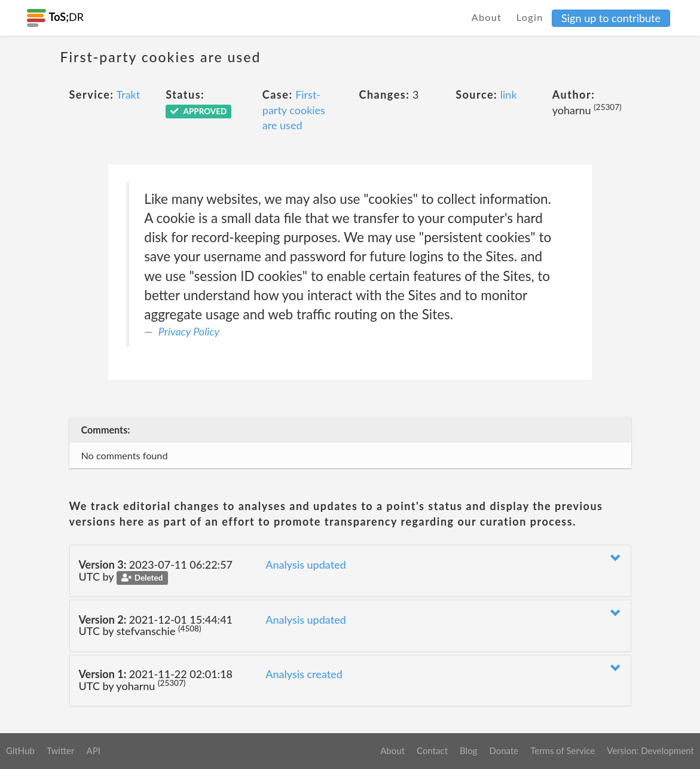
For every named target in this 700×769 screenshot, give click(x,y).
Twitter (61, 750)
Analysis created (304, 674)
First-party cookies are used (294, 110)
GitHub (20, 750)
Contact (432, 750)
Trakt (129, 94)
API (93, 750)
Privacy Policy (189, 331)
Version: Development (650, 750)
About (487, 17)
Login (530, 17)
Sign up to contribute (611, 18)
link (509, 94)
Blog (468, 750)
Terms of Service (563, 750)
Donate (504, 750)
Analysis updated (306, 564)
